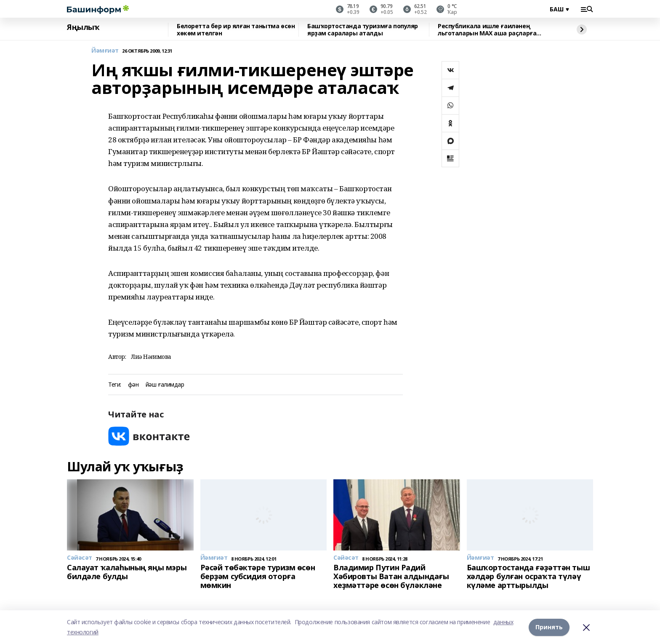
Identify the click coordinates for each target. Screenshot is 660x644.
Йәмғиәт (105, 51)
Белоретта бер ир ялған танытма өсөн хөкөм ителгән (236, 30)
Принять (549, 627)
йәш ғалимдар (165, 385)
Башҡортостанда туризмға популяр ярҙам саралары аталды (363, 30)
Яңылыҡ (83, 27)
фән (133, 385)
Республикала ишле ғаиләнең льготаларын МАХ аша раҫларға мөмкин (487, 30)
